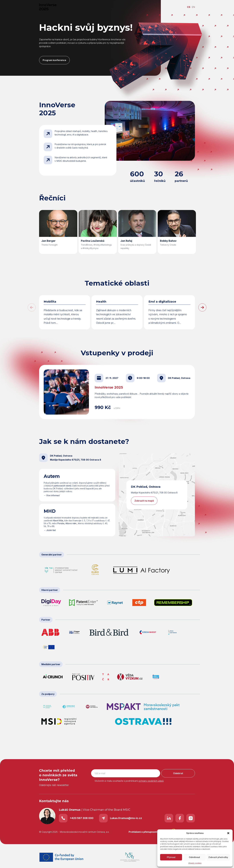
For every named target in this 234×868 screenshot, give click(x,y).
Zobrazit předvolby (218, 857)
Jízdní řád (51, 530)
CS (189, 7)
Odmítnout (194, 857)
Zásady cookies (195, 863)
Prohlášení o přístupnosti (143, 832)
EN (193, 7)
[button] (228, 833)
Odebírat (178, 773)
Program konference (54, 60)
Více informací (53, 495)
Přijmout (171, 857)
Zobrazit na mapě (144, 501)
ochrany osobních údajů (151, 781)
